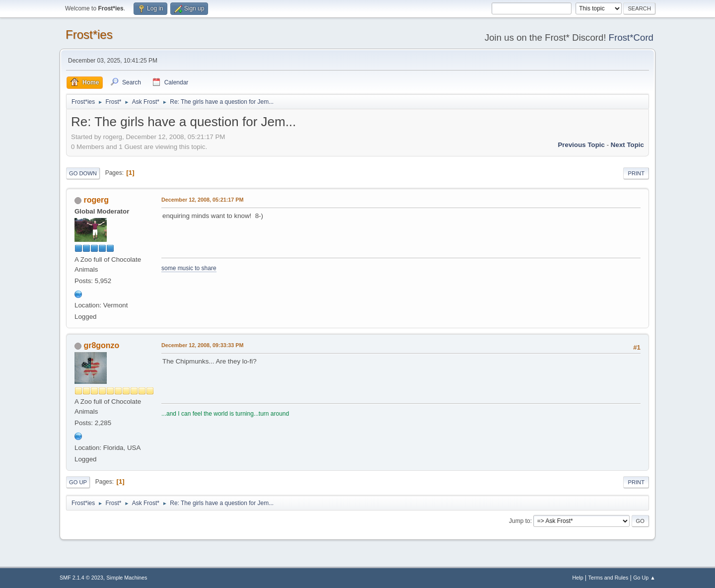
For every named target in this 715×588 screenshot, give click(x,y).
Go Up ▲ (644, 578)
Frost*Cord (631, 37)
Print (636, 173)
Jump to (520, 521)
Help (578, 578)
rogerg (96, 200)
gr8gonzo (101, 345)
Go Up (78, 482)
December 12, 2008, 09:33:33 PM (202, 345)
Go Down (83, 173)
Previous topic (581, 145)
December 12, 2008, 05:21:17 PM (202, 200)
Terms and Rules (608, 578)
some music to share (189, 268)
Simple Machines (127, 578)
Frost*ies (89, 35)
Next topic (627, 145)
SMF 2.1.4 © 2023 (81, 578)
